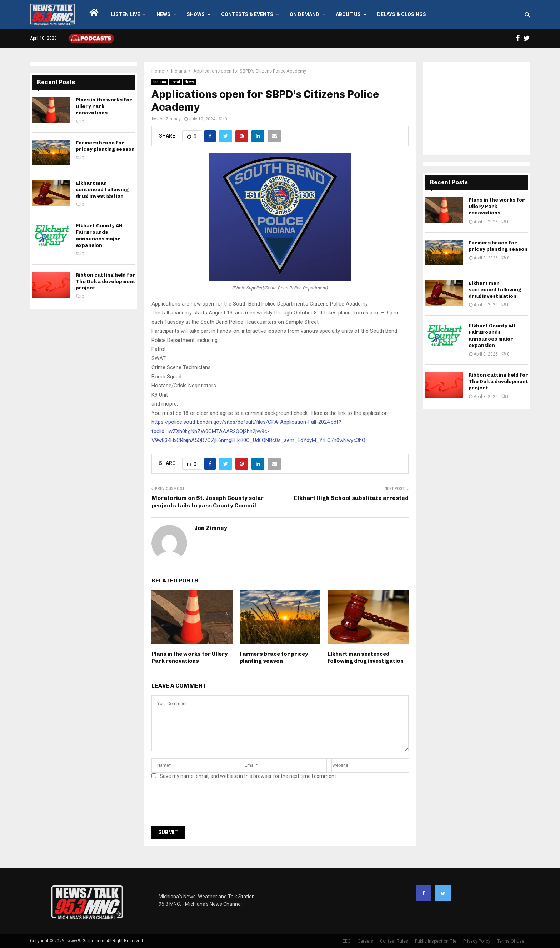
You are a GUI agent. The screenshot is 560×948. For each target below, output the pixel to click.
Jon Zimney (169, 119)
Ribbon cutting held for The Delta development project (106, 281)
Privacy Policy (477, 941)
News (163, 14)
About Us (348, 14)
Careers (365, 941)
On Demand (304, 14)
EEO (347, 941)
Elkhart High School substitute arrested (351, 498)
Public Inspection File (436, 941)
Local (175, 82)
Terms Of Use (511, 941)
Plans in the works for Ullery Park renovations (189, 657)
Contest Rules (394, 941)
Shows (196, 14)
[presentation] (206, 805)
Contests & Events (247, 14)
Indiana (160, 82)
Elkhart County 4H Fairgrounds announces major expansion (99, 235)
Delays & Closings (402, 14)
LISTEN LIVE (126, 14)
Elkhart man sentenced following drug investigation (366, 657)
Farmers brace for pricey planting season (274, 657)
